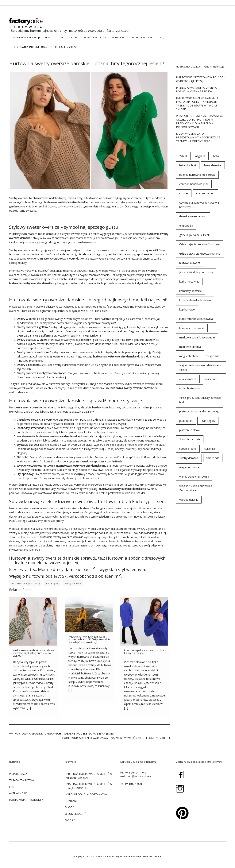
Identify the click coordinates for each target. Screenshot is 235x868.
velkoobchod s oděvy (94, 307)
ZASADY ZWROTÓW (22, 780)
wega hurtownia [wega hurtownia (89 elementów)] (189, 467)
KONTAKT (71, 801)
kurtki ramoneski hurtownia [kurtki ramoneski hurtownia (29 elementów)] (196, 319)
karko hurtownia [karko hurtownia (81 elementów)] (189, 282)
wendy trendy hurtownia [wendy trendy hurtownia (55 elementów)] (194, 477)
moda (42, 234)
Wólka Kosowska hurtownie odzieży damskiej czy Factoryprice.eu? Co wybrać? (34, 653)
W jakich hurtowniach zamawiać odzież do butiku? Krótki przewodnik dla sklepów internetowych (89, 639)
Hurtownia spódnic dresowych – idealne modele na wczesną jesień (64, 733)
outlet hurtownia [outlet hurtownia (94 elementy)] (189, 388)
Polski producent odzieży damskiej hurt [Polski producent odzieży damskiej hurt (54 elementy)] (200, 400)
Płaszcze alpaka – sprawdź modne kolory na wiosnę (144, 652)
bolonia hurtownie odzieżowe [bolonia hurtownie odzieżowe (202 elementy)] (197, 175)
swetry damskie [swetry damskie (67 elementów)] (189, 458)
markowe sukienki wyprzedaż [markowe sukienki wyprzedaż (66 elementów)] (197, 337)
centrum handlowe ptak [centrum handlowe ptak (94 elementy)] (194, 184)
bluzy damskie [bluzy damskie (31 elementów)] (213, 165)
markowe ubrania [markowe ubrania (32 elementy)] (190, 347)
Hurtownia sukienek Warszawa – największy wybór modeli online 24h (114, 738)
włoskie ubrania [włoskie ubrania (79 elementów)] (189, 500)
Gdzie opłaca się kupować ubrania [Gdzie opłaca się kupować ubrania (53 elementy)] (200, 254)
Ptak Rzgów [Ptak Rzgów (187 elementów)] (208, 421)
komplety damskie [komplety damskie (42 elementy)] (191, 291)
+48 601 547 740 (136, 772)
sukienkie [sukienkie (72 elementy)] (210, 449)
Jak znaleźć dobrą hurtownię (25, 583)
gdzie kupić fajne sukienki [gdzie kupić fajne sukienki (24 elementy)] (195, 235)
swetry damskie (73, 583)
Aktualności (18, 793)
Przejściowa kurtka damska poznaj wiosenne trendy (196, 89)
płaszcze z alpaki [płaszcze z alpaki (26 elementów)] (190, 430)
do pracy (87, 445)
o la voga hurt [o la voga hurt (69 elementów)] (188, 379)
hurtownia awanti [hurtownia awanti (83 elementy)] (190, 263)
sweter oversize (63, 428)
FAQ (162, 38)
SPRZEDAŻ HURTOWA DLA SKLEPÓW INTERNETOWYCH (89, 776)
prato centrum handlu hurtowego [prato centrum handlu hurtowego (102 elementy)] (200, 411)
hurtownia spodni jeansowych (36, 348)
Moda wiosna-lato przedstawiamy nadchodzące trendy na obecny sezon (198, 137)
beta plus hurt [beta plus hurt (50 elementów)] (188, 165)
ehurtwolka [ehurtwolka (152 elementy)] (186, 226)
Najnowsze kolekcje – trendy (33, 38)
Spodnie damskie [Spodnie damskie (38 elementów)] (190, 439)
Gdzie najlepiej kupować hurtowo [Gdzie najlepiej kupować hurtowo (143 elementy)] (200, 244)
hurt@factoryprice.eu (140, 776)
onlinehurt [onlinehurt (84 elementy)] (211, 379)
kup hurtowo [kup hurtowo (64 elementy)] (187, 309)
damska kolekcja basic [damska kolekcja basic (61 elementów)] (193, 216)
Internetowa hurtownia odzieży (29, 271)
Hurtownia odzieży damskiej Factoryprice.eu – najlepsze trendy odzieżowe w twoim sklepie (197, 104)
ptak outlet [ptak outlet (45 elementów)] (186, 421)
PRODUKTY (69, 38)
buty (56, 432)
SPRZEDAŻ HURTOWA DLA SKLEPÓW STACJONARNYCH (89, 786)
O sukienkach (75, 814)
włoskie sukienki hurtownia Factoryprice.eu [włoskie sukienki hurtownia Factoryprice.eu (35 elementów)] (196, 488)
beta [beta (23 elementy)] (216, 156)
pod (166, 436)
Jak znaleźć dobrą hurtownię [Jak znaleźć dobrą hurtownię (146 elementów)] (196, 272)
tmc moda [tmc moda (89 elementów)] (213, 458)
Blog (69, 807)
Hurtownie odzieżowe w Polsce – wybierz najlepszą (201, 79)
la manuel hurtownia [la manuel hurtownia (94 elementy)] (192, 328)
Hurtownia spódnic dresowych (136, 558)
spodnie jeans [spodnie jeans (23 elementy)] (188, 449)
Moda (70, 820)
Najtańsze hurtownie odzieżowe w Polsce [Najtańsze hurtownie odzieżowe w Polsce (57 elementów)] (200, 368)
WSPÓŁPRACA (142, 38)
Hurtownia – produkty (26, 800)
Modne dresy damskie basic (67, 569)
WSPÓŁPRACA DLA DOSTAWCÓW (104, 38)
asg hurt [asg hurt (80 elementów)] (200, 156)
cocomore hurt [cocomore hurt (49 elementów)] (205, 193)
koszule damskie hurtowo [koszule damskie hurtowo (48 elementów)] (195, 300)
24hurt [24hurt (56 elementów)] (183, 156)
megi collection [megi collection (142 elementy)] (189, 356)
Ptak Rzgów (52, 583)
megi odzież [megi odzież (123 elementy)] (213, 356)
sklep (154, 545)
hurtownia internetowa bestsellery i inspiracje (46, 47)
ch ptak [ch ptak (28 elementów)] (184, 193)
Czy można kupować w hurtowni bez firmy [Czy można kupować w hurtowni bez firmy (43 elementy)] (199, 205)
